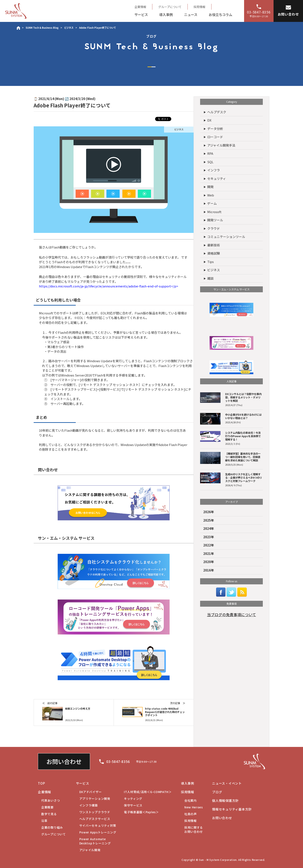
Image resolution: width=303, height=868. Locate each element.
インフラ (214, 170)
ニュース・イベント (227, 783)
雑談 (210, 278)
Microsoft (214, 212)
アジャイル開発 (90, 850)
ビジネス (69, 28)
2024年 (209, 528)
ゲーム (212, 203)
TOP (41, 783)
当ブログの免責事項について (232, 615)
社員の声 (191, 814)
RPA (210, 153)
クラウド (214, 228)
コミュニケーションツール (226, 237)
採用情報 (199, 7)
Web (211, 195)
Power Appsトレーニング (98, 832)
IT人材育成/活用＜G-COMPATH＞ (148, 792)
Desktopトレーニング (95, 841)
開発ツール (215, 220)
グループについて (170, 7)
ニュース (191, 15)
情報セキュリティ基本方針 (232, 809)
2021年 (209, 554)
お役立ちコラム (221, 15)
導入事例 (166, 15)
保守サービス (133, 805)
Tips (211, 262)
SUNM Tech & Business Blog (42, 28)
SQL (210, 162)
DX (209, 120)
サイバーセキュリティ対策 (98, 825)
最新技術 (214, 245)
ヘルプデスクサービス (95, 819)
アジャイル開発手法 (221, 145)
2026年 (209, 512)
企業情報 (140, 7)
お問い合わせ (64, 761)
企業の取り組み (52, 827)
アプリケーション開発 (95, 799)
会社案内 (191, 800)
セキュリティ (217, 178)
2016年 (209, 570)
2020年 (209, 562)
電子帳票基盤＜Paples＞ (141, 812)
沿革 (44, 821)
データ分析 (215, 129)
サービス (141, 15)
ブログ (217, 792)
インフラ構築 (89, 805)
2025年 (209, 520)
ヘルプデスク (217, 112)
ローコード (215, 137)
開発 (210, 187)
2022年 (209, 545)
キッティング (133, 799)
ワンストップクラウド (95, 812)
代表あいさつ (50, 800)
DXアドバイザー (91, 792)
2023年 (209, 537)
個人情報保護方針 (225, 801)
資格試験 (214, 253)
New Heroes (194, 807)
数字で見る (49, 814)
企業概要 (47, 807)
